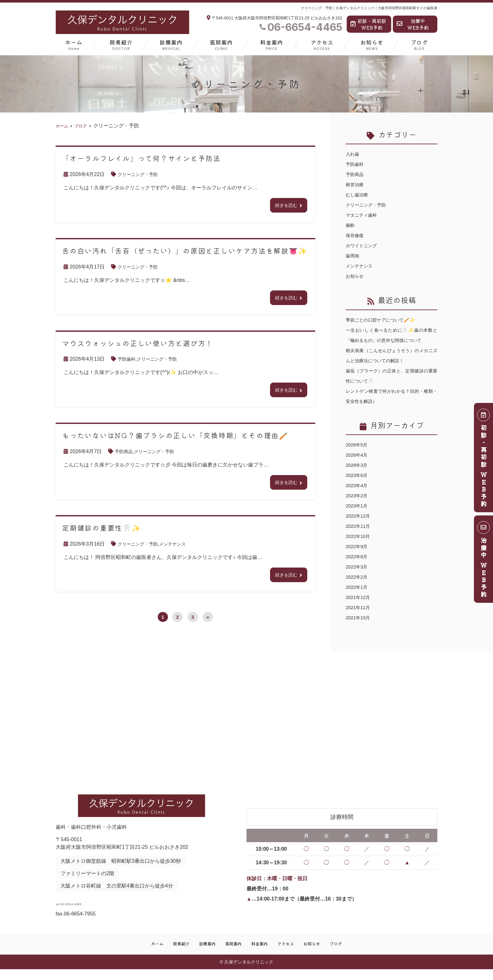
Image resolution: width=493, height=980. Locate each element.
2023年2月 (358, 506)
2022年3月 (358, 577)
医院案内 (221, 45)
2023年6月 (358, 485)
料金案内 (272, 45)
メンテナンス (180, 549)
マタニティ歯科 (364, 215)
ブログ (419, 45)
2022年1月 (358, 597)
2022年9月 (358, 557)
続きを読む (285, 206)
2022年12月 (359, 526)
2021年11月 (359, 618)
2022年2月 (358, 587)
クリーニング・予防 (141, 174)
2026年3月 (358, 475)
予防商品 (125, 455)
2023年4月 (358, 496)
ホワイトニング (364, 245)
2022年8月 (358, 567)
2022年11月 (359, 536)
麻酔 (351, 225)
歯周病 (353, 256)
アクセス (322, 45)
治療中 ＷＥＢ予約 (484, 561)
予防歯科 (128, 361)
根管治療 (356, 184)
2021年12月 (359, 607)
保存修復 (356, 235)
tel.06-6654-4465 (106, 912)
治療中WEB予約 (413, 24)
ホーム (74, 45)
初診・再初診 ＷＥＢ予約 (484, 460)
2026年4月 (358, 465)
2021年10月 (359, 628)
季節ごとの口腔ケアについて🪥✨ (385, 320)
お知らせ (372, 45)
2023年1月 (358, 516)
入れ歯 (353, 154)
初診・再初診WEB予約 (368, 24)
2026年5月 (358, 455)
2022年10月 (359, 546)
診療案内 (171, 45)
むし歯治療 (358, 195)
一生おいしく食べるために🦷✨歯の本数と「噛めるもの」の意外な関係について (392, 340)
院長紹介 (121, 45)
